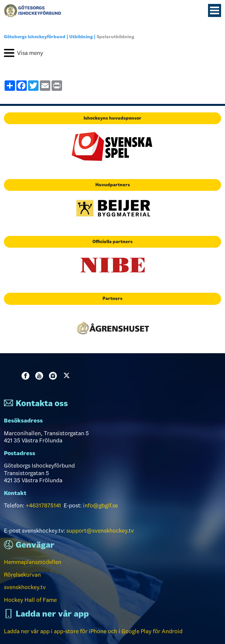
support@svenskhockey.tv (100, 531)
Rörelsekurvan (22, 575)
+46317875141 (43, 505)
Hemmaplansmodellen (33, 562)
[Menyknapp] (215, 10)
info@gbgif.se (100, 505)
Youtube (40, 376)
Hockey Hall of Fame (30, 600)
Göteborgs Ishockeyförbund (35, 37)
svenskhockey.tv (25, 587)
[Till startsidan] (35, 10)
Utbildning (81, 37)
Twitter (68, 376)
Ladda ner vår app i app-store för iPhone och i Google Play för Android (93, 631)
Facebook (27, 376)
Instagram (54, 376)
